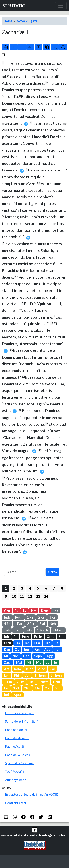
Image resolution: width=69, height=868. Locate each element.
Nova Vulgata (27, 21)
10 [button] (14, 596)
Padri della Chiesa (18, 755)
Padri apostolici (16, 730)
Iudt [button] (18, 630)
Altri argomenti (16, 780)
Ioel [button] (27, 650)
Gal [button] (52, 669)
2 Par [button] (31, 624)
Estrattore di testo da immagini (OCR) (32, 794)
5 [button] (38, 588)
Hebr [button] (57, 682)
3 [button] (22, 588)
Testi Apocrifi (15, 771)
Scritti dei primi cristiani (22, 721)
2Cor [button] (41, 669)
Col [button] (27, 675)
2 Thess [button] (56, 675)
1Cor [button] (29, 669)
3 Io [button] (58, 688)
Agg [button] (50, 656)
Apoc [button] (18, 695)
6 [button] (46, 588)
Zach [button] (8, 662)
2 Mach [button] (58, 630)
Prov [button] (26, 637)
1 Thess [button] (40, 675)
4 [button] (30, 588)
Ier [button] (27, 643)
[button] (35, 830)
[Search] (25, 572)
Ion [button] (58, 650)
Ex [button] (17, 611)
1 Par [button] (19, 624)
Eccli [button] (7, 643)
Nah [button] (16, 656)
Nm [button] (34, 611)
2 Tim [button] (20, 682)
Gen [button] (7, 611)
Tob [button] (7, 630)
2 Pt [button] (27, 688)
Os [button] (17, 650)
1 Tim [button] (8, 682)
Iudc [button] (7, 617)
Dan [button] (7, 650)
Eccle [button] (38, 637)
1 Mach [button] (43, 630)
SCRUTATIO (14, 6)
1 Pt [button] (16, 688)
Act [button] (7, 669)
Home (8, 21)
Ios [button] (56, 611)
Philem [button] (43, 682)
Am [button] (37, 650)
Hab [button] (26, 656)
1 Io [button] (37, 688)
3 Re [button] (52, 617)
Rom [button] (17, 669)
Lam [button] (37, 643)
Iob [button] (6, 637)
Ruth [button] (19, 617)
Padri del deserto (17, 738)
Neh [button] (53, 624)
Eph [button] (7, 675)
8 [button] (62, 588)
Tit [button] (31, 682)
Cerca (53, 572)
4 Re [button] (7, 624)
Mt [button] (29, 662)
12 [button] (30, 596)
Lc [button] (47, 662)
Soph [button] (38, 656)
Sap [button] (62, 637)
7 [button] (54, 588)
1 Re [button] (30, 617)
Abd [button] (47, 650)
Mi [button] (6, 656)
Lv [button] (25, 611)
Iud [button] (6, 695)
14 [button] (46, 596)
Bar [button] (47, 643)
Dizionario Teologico (20, 713)
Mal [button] (19, 662)
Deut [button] (45, 611)
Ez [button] (56, 643)
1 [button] (6, 588)
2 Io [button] (48, 688)
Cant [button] (50, 637)
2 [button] (14, 588)
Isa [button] (18, 643)
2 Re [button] (41, 617)
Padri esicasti (14, 746)
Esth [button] (29, 630)
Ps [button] (15, 637)
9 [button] (6, 596)
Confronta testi (16, 803)
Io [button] (55, 662)
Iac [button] (6, 688)
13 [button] (38, 596)
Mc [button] (39, 662)
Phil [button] (17, 675)
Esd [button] (42, 624)
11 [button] (22, 596)
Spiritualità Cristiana (19, 763)
